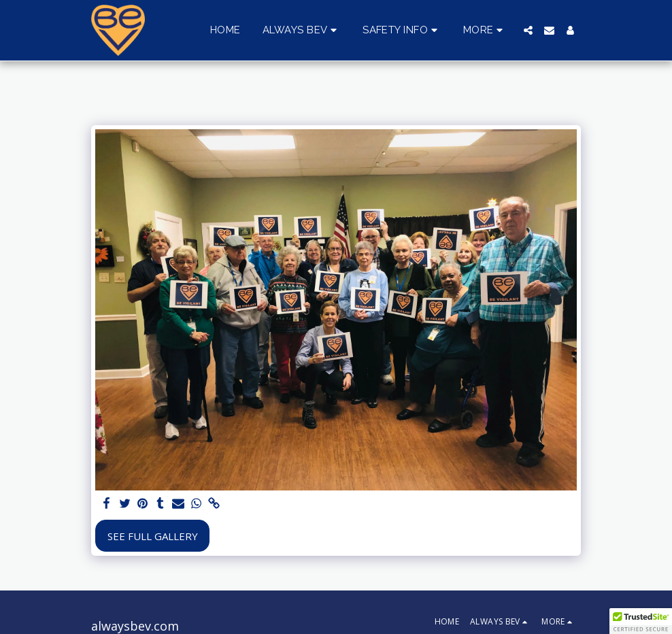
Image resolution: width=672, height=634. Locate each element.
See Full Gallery (153, 536)
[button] (302, 31)
